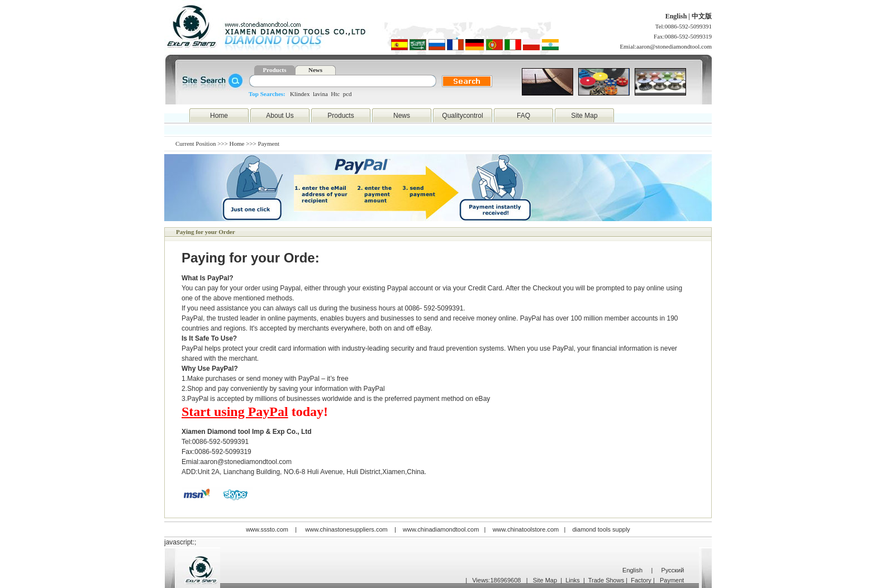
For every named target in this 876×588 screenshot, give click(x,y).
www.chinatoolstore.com (526, 529)
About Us (280, 116)
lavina (320, 94)
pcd (347, 94)
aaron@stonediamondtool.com (674, 46)
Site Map (584, 116)
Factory (641, 580)
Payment (672, 580)
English (677, 16)
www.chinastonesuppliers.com (346, 529)
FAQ (523, 116)
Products (275, 70)
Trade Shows (606, 580)
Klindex (300, 94)
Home (219, 116)
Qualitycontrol (462, 116)
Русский (673, 570)
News (315, 70)
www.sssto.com (267, 529)
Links (573, 580)
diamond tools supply (601, 529)
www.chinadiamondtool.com (441, 529)
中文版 (702, 16)
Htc (335, 94)
